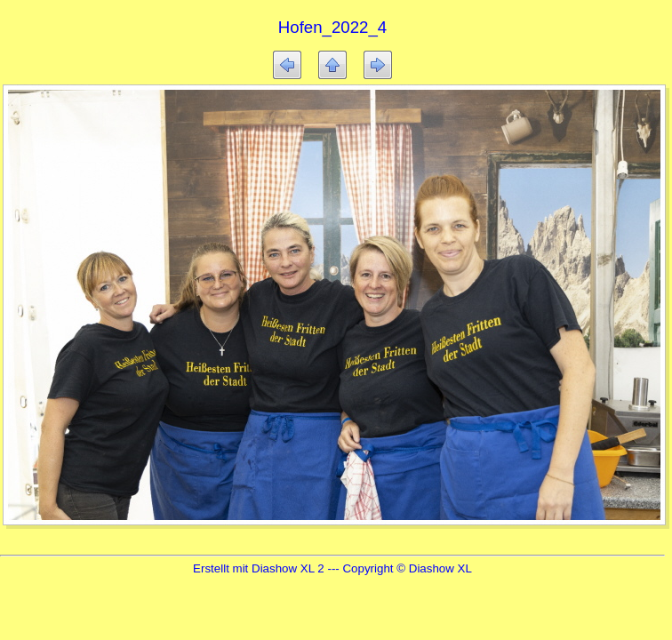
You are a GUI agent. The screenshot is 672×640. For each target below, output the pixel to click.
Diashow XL (440, 568)
